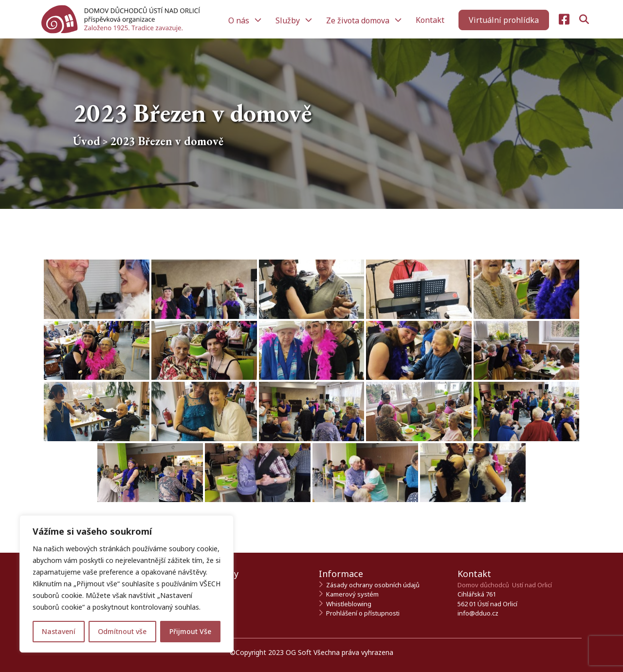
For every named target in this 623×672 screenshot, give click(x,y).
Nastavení (59, 631)
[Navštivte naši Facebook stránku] (564, 19)
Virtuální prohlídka (504, 20)
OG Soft (299, 652)
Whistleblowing (349, 604)
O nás (240, 20)
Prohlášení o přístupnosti (363, 613)
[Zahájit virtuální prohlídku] (504, 20)
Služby (289, 20)
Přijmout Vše (190, 631)
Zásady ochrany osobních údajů (373, 585)
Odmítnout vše (122, 631)
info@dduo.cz (478, 613)
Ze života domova (359, 20)
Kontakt (430, 20)
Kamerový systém (352, 594)
